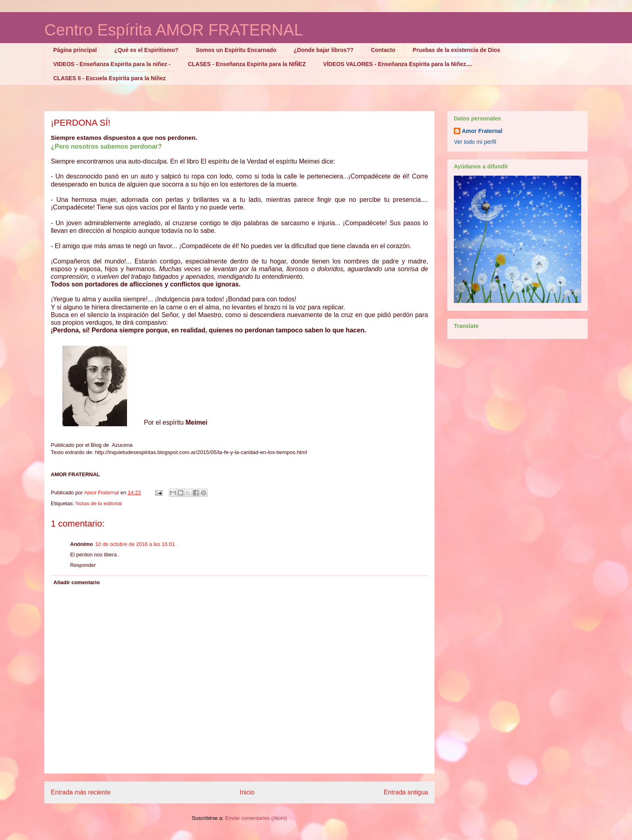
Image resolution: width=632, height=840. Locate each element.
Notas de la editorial (99, 503)
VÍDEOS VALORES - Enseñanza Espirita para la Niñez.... (398, 64)
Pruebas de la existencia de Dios (456, 50)
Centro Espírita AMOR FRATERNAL (174, 30)
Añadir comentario (77, 582)
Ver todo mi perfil (475, 142)
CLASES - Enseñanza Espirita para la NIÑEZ (247, 64)
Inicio (247, 792)
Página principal (75, 50)
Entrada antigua (406, 792)
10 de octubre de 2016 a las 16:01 (135, 544)
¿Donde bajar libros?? (324, 50)
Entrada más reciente (81, 792)
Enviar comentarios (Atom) (256, 818)
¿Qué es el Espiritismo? (146, 50)
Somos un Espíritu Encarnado (236, 50)
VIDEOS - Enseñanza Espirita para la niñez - (112, 64)
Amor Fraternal (482, 131)
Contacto (383, 50)
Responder (83, 565)
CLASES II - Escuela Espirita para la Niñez (109, 78)
